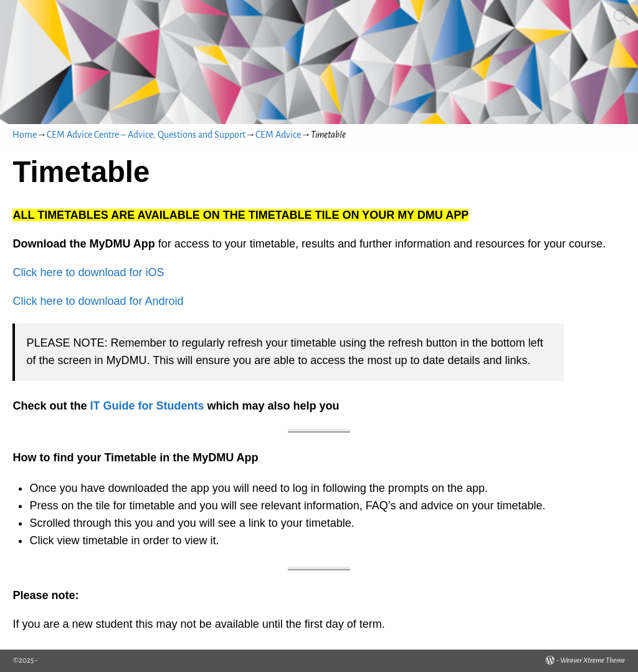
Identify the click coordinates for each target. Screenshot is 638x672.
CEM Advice (278, 135)
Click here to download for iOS (88, 272)
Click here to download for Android (98, 301)
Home (25, 135)
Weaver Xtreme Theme (593, 660)
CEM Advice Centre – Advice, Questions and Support (146, 135)
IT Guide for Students (147, 406)
